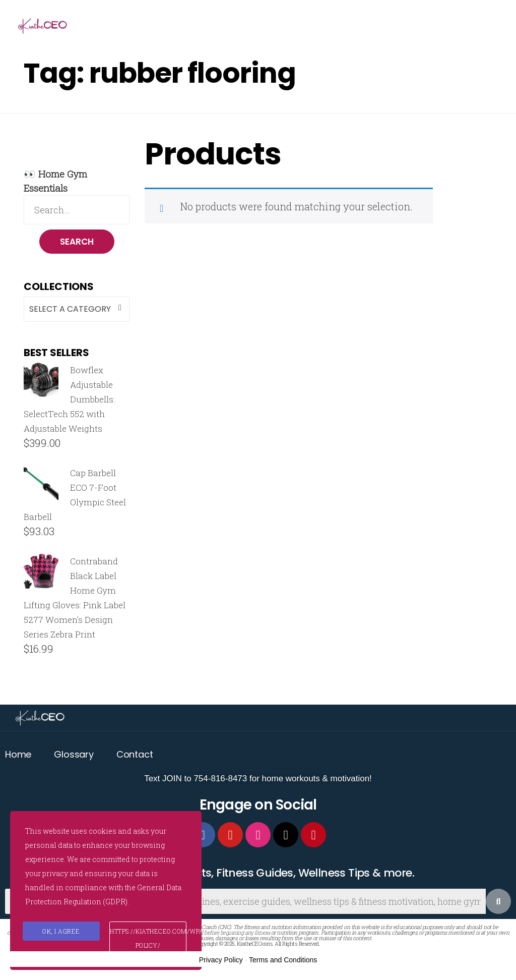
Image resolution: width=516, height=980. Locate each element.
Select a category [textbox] (70, 309)
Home (18, 755)
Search (77, 242)
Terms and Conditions (283, 961)
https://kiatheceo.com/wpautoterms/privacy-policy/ (148, 938)
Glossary (74, 755)
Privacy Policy (221, 961)
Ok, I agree (61, 931)
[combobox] (77, 310)
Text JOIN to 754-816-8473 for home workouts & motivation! (258, 780)
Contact (135, 755)
